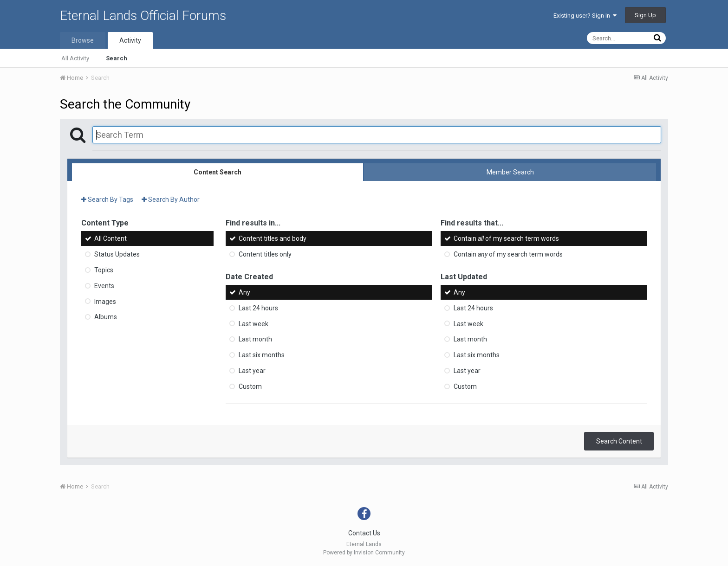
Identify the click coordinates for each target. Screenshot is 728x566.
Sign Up (645, 15)
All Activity (75, 58)
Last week (253, 323)
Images (105, 301)
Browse (83, 40)
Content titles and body (273, 238)
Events (104, 286)
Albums (106, 317)
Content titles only (265, 254)
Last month (255, 339)
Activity (130, 40)
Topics (104, 270)
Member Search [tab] (510, 172)
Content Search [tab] (218, 172)
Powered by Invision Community (364, 553)
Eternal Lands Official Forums (143, 16)
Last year (252, 371)
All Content (110, 238)
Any (244, 292)
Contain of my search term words (506, 238)
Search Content (619, 441)
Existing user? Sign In (585, 16)
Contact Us (364, 533)
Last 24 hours (258, 308)
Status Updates (117, 254)
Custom (250, 386)
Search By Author (171, 199)
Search (117, 58)
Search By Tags (107, 199)
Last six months (262, 355)
